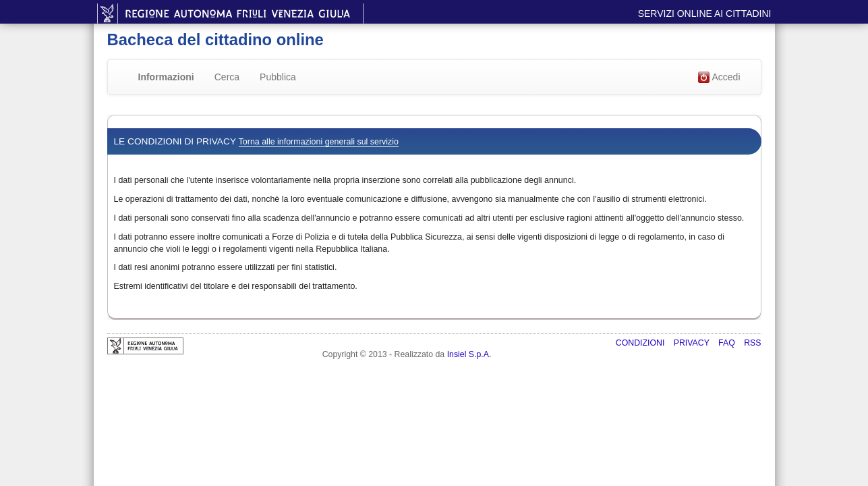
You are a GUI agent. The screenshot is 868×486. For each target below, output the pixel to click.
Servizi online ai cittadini (705, 13)
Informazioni (166, 77)
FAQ (728, 343)
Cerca (227, 77)
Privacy (693, 343)
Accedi (719, 78)
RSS (752, 343)
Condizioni (641, 343)
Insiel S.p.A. (469, 354)
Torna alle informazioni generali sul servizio (319, 142)
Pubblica (278, 77)
